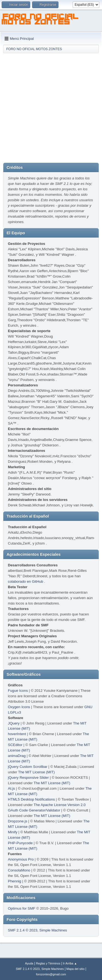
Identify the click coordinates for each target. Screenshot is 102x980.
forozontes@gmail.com (51, 974)
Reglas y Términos (48, 963)
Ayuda (29, 963)
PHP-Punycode (20, 843)
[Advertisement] (51, 108)
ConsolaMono (19, 870)
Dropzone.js (18, 821)
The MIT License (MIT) (37, 772)
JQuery (14, 723)
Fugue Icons (18, 691)
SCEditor (15, 745)
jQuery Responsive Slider (28, 778)
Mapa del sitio (75, 969)
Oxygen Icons (19, 707)
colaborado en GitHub (26, 581)
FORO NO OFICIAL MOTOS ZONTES (40, 20)
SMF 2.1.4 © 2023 (23, 930)
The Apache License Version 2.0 (60, 805)
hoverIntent (17, 734)
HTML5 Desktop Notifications (31, 799)
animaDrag (17, 756)
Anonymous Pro (21, 859)
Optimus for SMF (22, 908)
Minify (13, 832)
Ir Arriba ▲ (70, 963)
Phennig (15, 881)
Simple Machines (53, 930)
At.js (11, 788)
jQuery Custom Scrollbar (28, 767)
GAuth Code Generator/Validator (34, 810)
